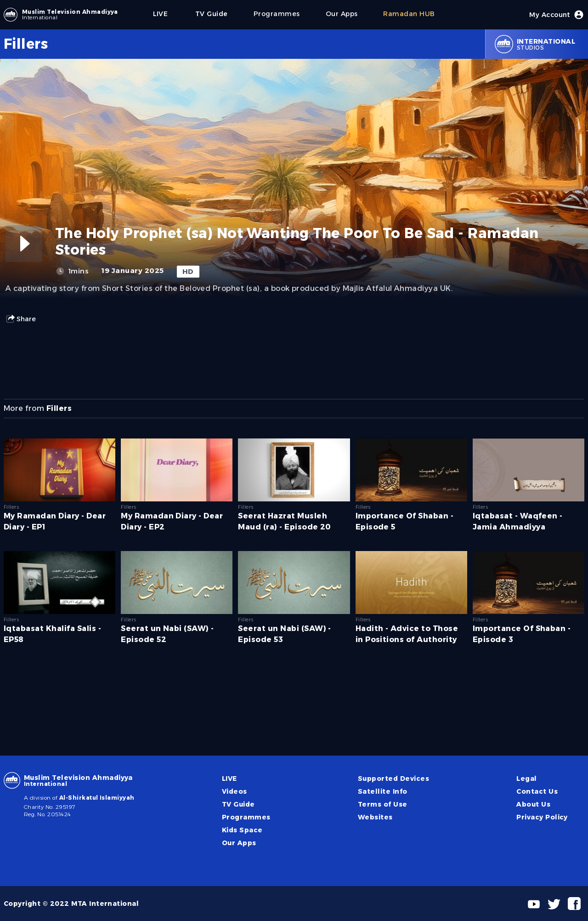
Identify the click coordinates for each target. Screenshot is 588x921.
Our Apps (239, 843)
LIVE (229, 779)
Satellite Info (383, 791)
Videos (235, 791)
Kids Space (242, 830)
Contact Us (537, 791)
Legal (526, 779)
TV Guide (238, 804)
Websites (375, 817)
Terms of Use (383, 804)
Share (21, 319)
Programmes (246, 817)
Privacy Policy (542, 817)
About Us (533, 804)
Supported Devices (393, 779)
